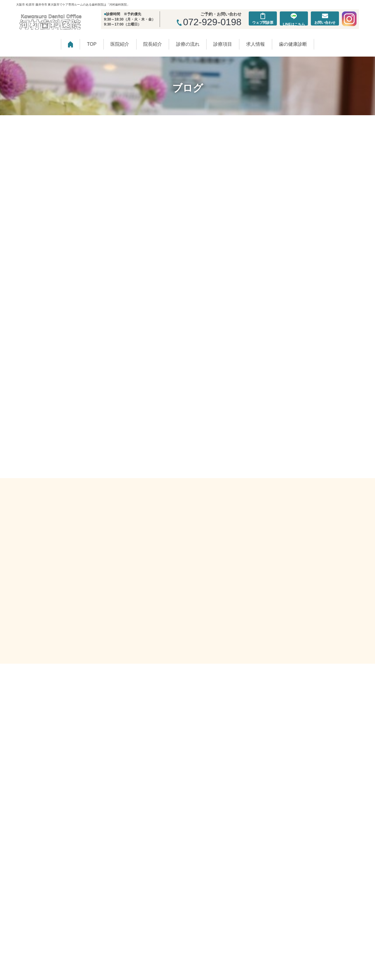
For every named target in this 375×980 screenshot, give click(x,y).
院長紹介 (153, 44)
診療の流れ (188, 44)
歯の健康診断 (293, 44)
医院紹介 (120, 44)
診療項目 (223, 44)
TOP (92, 44)
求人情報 (255, 44)
